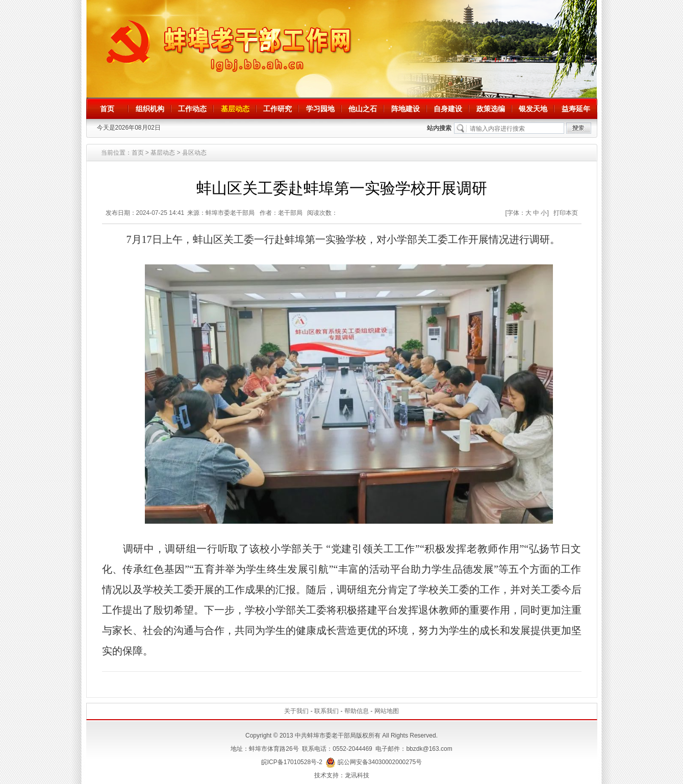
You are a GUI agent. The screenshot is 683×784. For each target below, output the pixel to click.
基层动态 (235, 109)
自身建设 (448, 109)
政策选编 (491, 109)
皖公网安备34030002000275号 (374, 762)
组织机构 (150, 109)
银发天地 (533, 109)
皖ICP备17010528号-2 (292, 762)
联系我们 (326, 711)
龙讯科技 (357, 775)
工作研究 (277, 109)
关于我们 (296, 711)
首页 (107, 109)
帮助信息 (357, 711)
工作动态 (192, 109)
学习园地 (320, 109)
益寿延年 (576, 109)
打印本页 (566, 213)
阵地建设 (406, 109)
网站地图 (387, 711)
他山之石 (363, 109)
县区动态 (194, 153)
